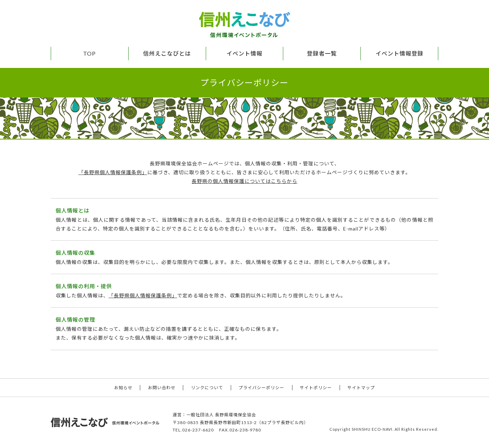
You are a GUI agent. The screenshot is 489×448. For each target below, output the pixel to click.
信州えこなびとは (167, 53)
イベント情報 (244, 53)
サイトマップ (361, 388)
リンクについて (207, 388)
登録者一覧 (322, 53)
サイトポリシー (316, 388)
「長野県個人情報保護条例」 (113, 172)
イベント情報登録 (400, 53)
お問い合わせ (162, 388)
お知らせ (123, 388)
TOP (89, 53)
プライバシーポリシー (261, 388)
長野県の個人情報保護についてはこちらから (244, 181)
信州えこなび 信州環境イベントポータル (244, 25)
